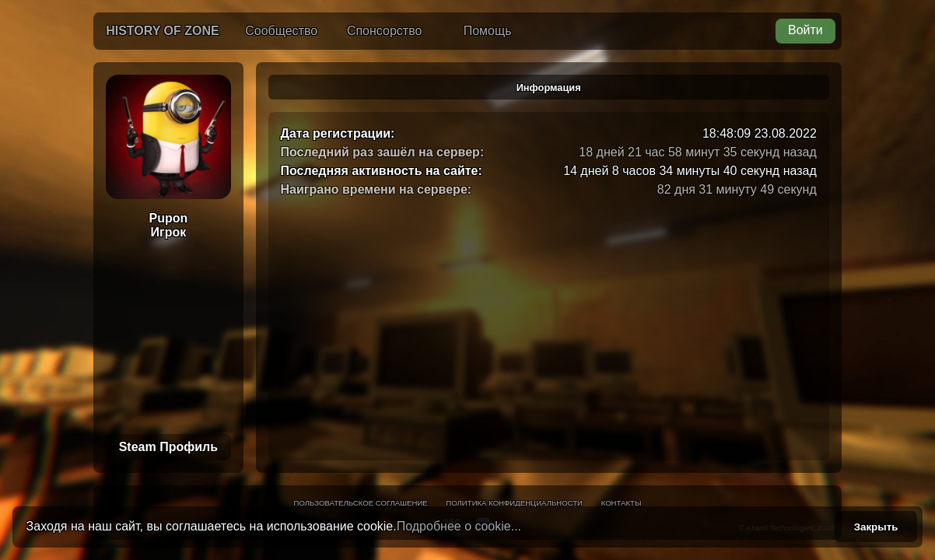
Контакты (622, 503)
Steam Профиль (168, 447)
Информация (549, 87)
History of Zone (163, 31)
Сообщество (281, 31)
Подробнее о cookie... (459, 526)
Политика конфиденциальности (514, 503)
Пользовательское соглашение (361, 503)
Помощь (488, 31)
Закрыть (876, 527)
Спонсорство (384, 31)
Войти (805, 30)
